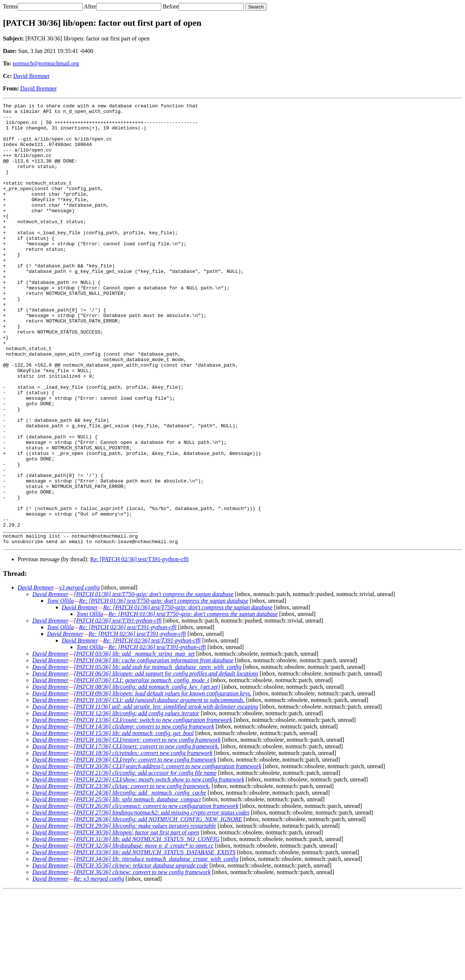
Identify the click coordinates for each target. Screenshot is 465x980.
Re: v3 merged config (99, 967)
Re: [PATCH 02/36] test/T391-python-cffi (139, 647)
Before (171, 6)
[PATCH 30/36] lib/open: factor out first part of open (137, 921)
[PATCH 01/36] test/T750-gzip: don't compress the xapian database (154, 682)
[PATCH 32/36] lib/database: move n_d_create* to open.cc (144, 934)
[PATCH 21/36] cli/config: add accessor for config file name (145, 861)
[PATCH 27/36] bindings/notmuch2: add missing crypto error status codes (162, 901)
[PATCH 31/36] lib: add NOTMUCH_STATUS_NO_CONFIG (147, 927)
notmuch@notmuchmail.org (46, 63)
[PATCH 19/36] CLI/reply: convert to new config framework (145, 848)
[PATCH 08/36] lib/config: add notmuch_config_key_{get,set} (147, 775)
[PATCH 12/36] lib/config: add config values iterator (137, 801)
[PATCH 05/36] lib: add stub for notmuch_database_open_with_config (158, 755)
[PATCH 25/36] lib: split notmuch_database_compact (137, 888)
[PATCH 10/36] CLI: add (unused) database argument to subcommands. (159, 788)
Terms (10, 6)
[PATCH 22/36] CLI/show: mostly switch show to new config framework (159, 868)
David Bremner (31, 76)
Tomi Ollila (60, 689)
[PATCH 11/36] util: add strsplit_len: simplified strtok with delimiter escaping (166, 795)
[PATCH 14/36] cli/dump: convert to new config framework (144, 815)
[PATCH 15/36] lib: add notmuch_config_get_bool (134, 821)
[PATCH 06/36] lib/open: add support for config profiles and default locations (166, 762)
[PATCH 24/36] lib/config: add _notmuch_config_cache (140, 881)
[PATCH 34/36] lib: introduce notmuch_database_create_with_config (156, 947)
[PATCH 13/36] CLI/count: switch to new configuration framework (153, 808)
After (90, 6)
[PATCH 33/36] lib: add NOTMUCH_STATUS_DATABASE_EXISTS (155, 940)
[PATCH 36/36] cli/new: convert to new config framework (142, 960)
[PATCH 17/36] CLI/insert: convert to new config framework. (147, 835)
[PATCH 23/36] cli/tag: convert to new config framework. (142, 874)
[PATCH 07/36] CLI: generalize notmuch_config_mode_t (142, 768)
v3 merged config (79, 676)
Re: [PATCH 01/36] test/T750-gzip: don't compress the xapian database (164, 689)
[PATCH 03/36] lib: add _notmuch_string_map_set (134, 742)
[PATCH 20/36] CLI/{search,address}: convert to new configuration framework (168, 854)
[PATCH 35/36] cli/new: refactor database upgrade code (141, 954)
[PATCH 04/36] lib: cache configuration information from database (154, 749)
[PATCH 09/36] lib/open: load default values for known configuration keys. (163, 782)
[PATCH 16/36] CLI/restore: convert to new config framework (147, 828)
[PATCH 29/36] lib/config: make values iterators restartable (145, 914)
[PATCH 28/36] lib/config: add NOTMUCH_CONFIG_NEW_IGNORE (158, 907)
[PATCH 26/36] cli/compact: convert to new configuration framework (156, 894)
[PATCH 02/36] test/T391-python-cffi (118, 709)
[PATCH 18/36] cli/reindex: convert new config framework (143, 841)
